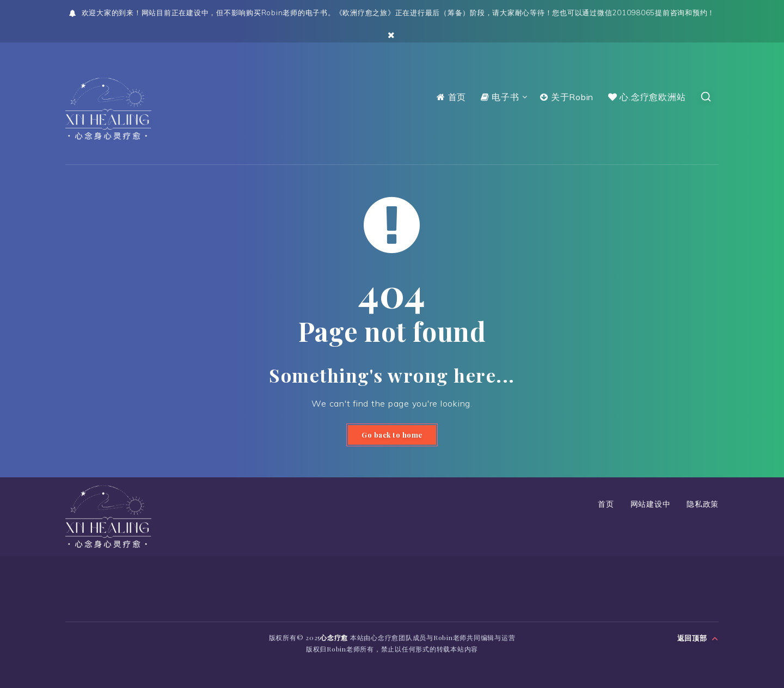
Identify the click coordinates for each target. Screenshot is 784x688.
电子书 (500, 97)
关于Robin (567, 97)
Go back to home (392, 435)
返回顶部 (698, 637)
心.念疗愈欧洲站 (647, 97)
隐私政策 (703, 505)
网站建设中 (651, 505)
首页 (451, 97)
